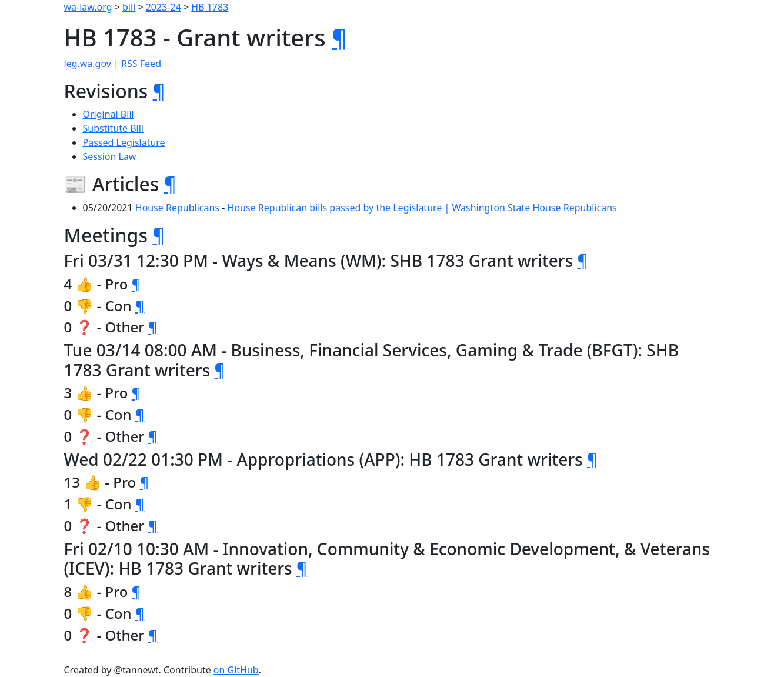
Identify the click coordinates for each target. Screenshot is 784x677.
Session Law (110, 156)
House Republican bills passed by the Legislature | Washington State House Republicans (422, 208)
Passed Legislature (124, 142)
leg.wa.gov (88, 64)
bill (129, 7)
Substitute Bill (114, 128)
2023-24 (164, 7)
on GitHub (236, 670)
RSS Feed (141, 64)
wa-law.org (88, 7)
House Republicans (177, 208)
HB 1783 (210, 7)
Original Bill (109, 114)
